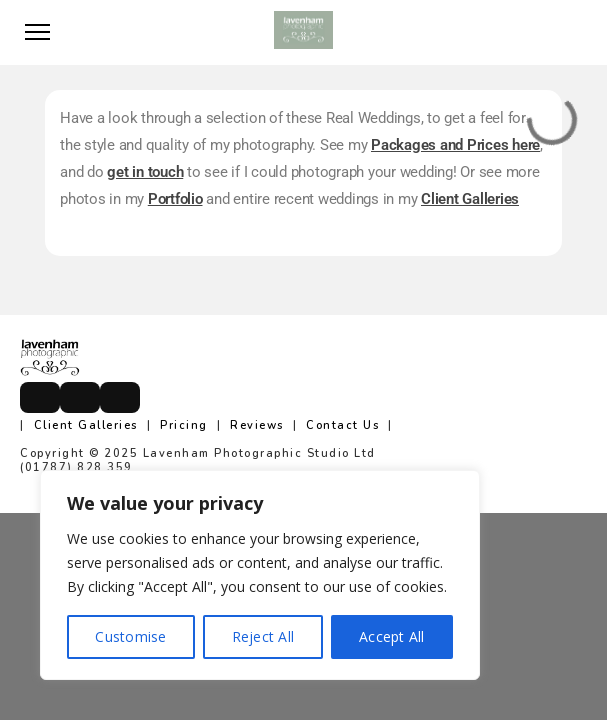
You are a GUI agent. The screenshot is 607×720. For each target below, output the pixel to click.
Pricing (184, 425)
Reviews (257, 425)
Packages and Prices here (455, 145)
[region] (260, 575)
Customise (130, 636)
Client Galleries (470, 199)
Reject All (263, 636)
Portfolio (175, 199)
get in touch (145, 172)
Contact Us (342, 425)
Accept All (392, 636)
